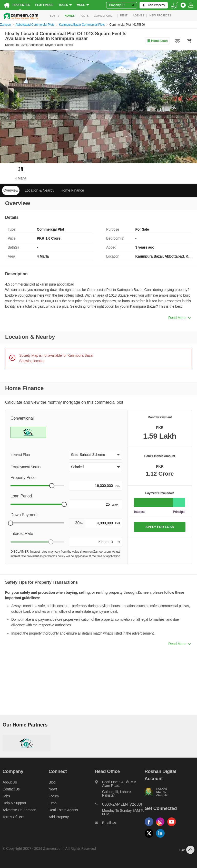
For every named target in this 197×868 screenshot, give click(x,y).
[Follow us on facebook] (150, 826)
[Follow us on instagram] (162, 826)
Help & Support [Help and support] (14, 803)
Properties (21, 5)
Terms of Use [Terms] (13, 817)
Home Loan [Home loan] (157, 41)
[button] (96, 455)
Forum (54, 796)
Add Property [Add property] (59, 817)
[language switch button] (174, 5)
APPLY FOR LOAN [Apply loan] (160, 527)
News (53, 789)
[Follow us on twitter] (150, 838)
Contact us (11, 789)
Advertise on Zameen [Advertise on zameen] (19, 810)
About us (10, 782)
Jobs (6, 796)
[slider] (52, 486)
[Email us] (120, 824)
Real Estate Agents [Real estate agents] (63, 810)
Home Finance (72, 190)
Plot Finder (44, 5)
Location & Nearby (39, 190)
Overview (11, 190)
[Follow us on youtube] (173, 826)
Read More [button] (179, 318)
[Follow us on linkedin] (162, 838)
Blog (52, 782)
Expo (53, 803)
